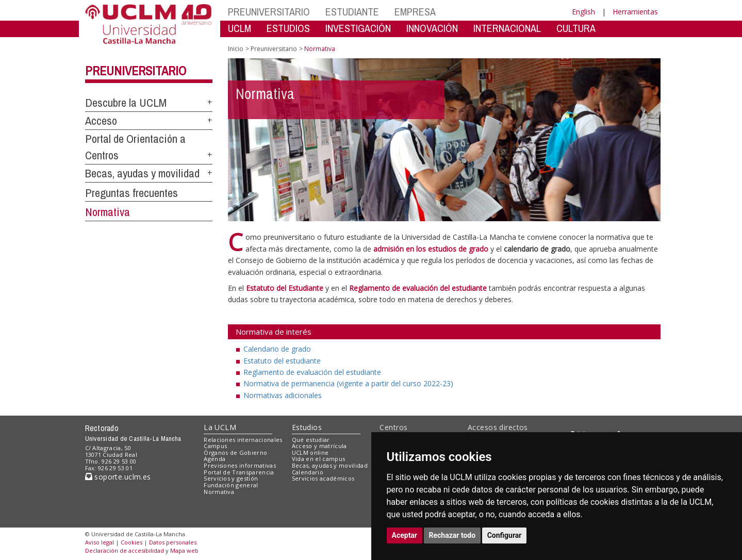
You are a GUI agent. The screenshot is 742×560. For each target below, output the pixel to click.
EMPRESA (415, 12)
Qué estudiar (311, 440)
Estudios (307, 427)
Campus (215, 446)
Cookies (131, 542)
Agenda (215, 459)
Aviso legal (100, 542)
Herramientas (635, 12)
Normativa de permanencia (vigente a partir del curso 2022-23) (348, 383)
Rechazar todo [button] (452, 535)
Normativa (108, 212)
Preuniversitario (136, 71)
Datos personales (173, 542)
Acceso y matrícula (319, 446)
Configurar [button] (505, 535)
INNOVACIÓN (432, 28)
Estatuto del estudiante (282, 361)
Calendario (308, 472)
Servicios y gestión (231, 478)
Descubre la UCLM (126, 103)
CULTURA (576, 28)
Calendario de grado (277, 349)
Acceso (101, 121)
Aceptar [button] (405, 535)
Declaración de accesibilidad (125, 550)
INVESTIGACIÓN (358, 28)
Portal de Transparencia (239, 472)
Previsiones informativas (240, 465)
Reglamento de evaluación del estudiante (312, 372)
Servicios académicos (323, 478)
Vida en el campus (319, 459)
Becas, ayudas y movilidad (142, 173)
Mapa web (184, 550)
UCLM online (310, 452)
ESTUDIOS (288, 28)
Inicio (236, 49)
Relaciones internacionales (243, 440)
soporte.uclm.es (118, 477)
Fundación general (231, 485)
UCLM (240, 28)
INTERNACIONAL (507, 28)
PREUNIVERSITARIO (269, 12)
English (583, 12)
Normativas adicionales (283, 395)
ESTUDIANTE (352, 12)
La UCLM (220, 427)
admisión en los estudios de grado (431, 249)
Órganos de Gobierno (235, 452)
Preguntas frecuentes (131, 193)
